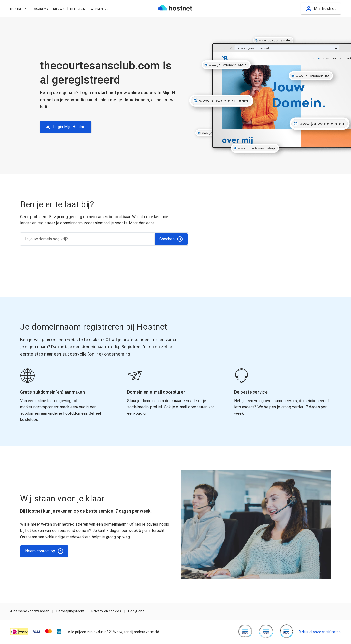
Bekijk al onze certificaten (320, 632)
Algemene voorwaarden (30, 611)
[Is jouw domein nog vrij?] (87, 239)
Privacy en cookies (106, 611)
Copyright (136, 611)
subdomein (30, 413)
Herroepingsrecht (70, 611)
